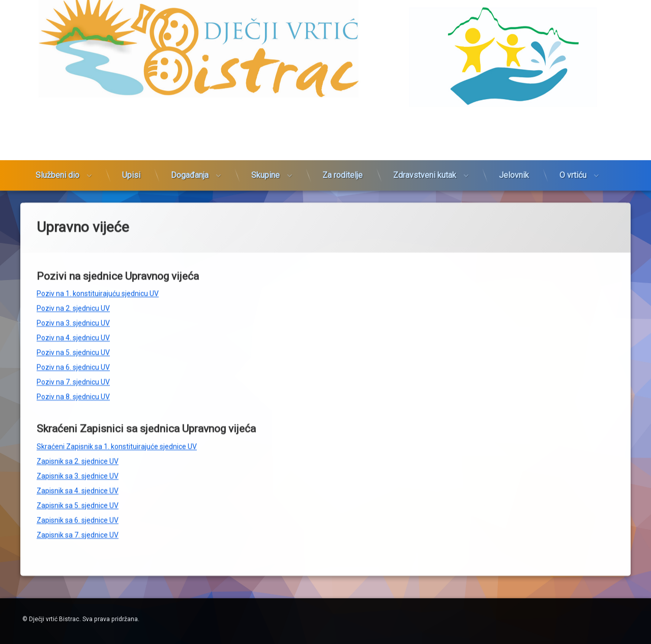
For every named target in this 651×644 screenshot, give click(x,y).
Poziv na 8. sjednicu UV (73, 305)
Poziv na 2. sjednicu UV (73, 217)
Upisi (131, 128)
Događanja (190, 128)
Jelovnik (514, 128)
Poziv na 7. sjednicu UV (73, 290)
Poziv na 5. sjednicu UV (73, 261)
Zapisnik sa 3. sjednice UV (78, 384)
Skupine (265, 128)
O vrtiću (573, 128)
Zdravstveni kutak (425, 128)
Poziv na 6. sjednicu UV (73, 275)
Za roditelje (343, 128)
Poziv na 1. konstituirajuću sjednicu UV (98, 202)
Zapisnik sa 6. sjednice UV (78, 428)
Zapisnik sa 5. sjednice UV (78, 414)
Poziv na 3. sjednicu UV (73, 231)
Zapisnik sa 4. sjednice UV (78, 399)
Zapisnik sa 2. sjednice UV (78, 370)
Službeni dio (57, 128)
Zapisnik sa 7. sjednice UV (78, 443)
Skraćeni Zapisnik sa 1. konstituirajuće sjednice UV (117, 355)
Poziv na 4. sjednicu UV (73, 246)
